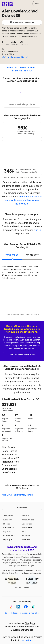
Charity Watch (8, 573)
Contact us (26, 540)
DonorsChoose (7, 4)
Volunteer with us (9, 536)
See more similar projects (22, 104)
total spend (12, 255)
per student (32, 255)
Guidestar (37, 573)
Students (22, 68)
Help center (22, 508)
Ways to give (7, 540)
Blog (24, 532)
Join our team (27, 524)
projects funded (32, 580)
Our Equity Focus (28, 520)
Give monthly (7, 520)
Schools (28, 71)
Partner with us (8, 528)
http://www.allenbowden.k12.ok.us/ (15, 57)
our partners (27, 640)
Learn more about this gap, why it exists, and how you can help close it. (23, 200)
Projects (12, 68)
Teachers (30, 623)
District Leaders (25, 627)
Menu (37, 4)
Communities (27, 528)
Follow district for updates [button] (22, 22)
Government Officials (22, 630)
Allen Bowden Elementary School (17, 495)
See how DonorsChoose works (22, 354)
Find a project (8, 516)
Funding (32, 68)
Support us (7, 532)
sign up (38, 230)
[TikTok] (33, 607)
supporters (12, 580)
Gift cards (6, 524)
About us (25, 516)
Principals (11, 627)
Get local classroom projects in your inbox (22, 613)
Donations (17, 71)
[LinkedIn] (18, 607)
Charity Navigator (22, 573)
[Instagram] (11, 607)
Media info (26, 536)
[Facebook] (26, 607)
